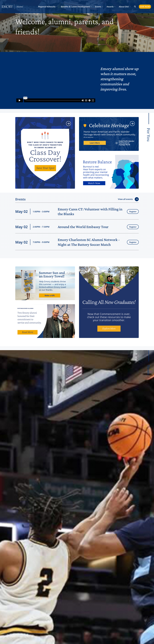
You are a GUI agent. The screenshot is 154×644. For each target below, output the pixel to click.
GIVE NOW (145, 7)
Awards (110, 7)
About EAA (124, 7)
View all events (125, 199)
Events (98, 7)
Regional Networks (47, 7)
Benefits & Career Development (75, 7)
